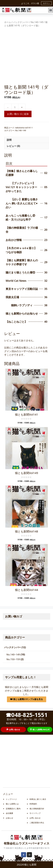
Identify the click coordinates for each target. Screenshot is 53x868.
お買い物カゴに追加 (18, 114)
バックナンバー (21, 22)
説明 (9, 140)
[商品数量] (15, 107)
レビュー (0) (13, 146)
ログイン (46, 3)
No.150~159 (13, 659)
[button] (51, 10)
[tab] (26, 140)
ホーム (8, 22)
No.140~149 (37, 22)
